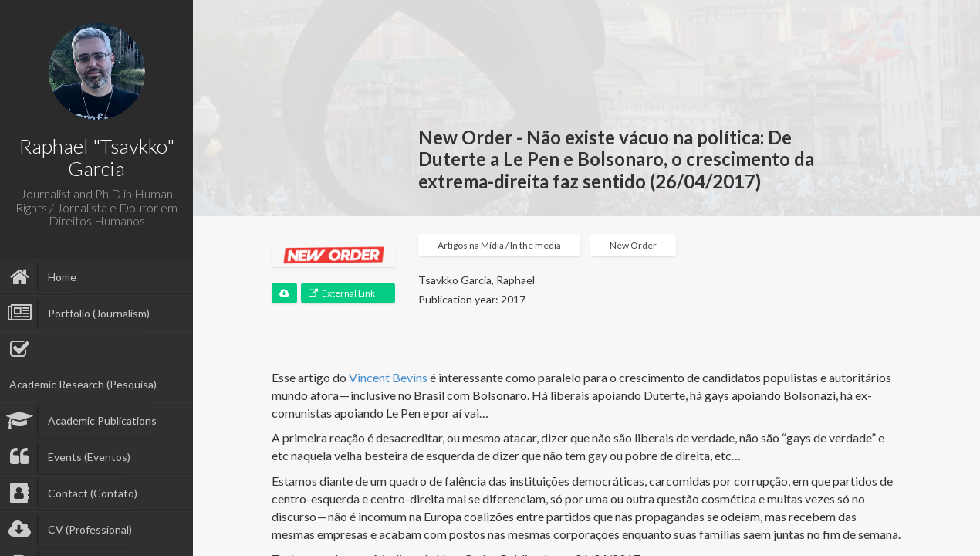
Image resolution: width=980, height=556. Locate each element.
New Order (633, 245)
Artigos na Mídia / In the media (499, 245)
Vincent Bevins (388, 377)
